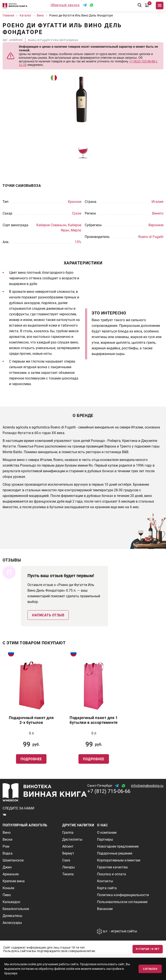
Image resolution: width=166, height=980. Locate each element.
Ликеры (69, 867)
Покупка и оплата (112, 874)
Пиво (7, 895)
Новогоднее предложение (118, 846)
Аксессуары (12, 923)
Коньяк (9, 888)
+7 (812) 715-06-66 (109, 791)
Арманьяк (11, 874)
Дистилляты (72, 839)
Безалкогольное (16, 909)
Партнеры (105, 839)
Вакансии (105, 909)
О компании (107, 833)
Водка (8, 853)
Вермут (68, 853)
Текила (68, 874)
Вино (7, 833)
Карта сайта (107, 888)
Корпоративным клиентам (119, 860)
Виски (7, 839)
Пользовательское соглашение (122, 902)
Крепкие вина (14, 881)
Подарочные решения (115, 853)
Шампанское (13, 860)
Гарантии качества (112, 867)
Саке (66, 860)
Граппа (68, 833)
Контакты (105, 881)
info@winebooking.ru (147, 786)
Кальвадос (11, 902)
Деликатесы (12, 916)
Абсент (68, 846)
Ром (6, 846)
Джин (7, 867)
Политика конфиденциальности (123, 895)
